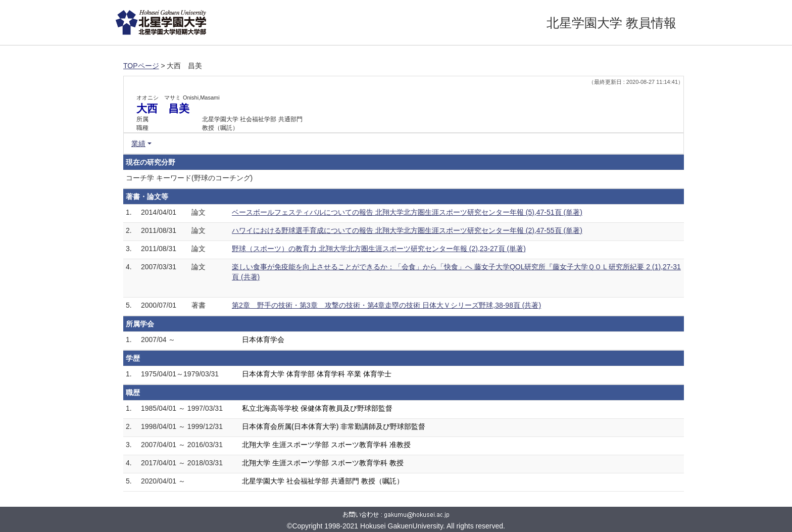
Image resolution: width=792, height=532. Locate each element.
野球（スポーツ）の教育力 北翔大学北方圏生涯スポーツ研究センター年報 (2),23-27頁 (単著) (379, 249)
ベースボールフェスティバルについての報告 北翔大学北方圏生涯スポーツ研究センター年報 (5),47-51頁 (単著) (407, 212)
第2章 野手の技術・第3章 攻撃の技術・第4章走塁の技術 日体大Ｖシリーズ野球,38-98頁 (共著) (386, 305)
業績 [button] (138, 143)
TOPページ (141, 66)
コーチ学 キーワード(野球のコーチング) (189, 178)
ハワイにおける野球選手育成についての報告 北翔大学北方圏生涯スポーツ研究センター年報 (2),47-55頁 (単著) (407, 230)
